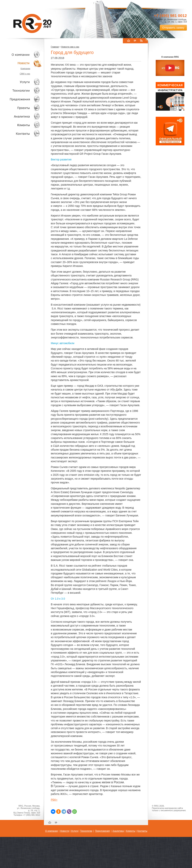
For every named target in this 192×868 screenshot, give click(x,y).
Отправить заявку (173, 28)
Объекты (21, 99)
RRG (32, 23)
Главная (55, 47)
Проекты (21, 108)
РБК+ (54, 800)
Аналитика (21, 116)
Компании (25, 68)
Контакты (21, 133)
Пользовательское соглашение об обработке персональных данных (169, 814)
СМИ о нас (25, 74)
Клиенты (21, 125)
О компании (21, 54)
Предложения (102, 831)
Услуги (21, 82)
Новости (22, 63)
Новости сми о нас (70, 47)
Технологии (21, 91)
